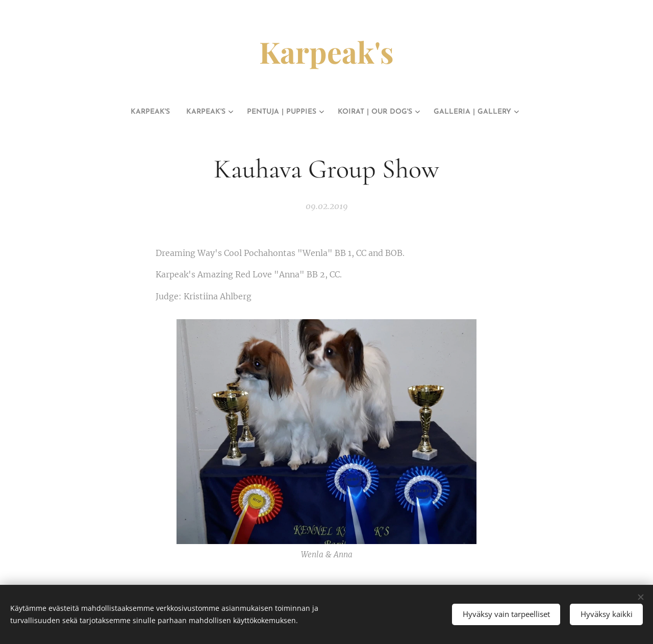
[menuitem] (120, 112)
